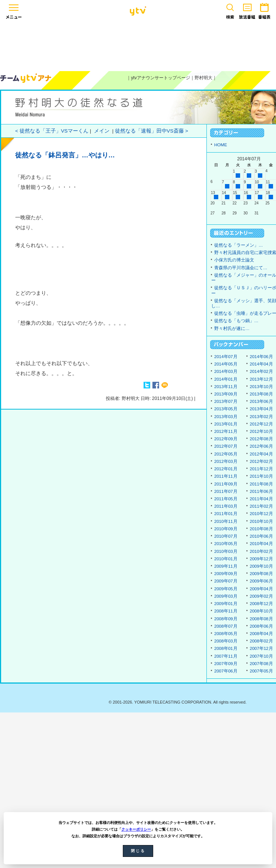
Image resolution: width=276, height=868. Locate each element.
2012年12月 (261, 424)
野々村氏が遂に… (232, 328)
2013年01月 (226, 424)
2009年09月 (226, 574)
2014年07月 (226, 357)
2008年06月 (261, 626)
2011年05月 (226, 499)
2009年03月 (226, 596)
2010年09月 (226, 529)
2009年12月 (261, 559)
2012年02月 (261, 461)
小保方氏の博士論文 (234, 260)
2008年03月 (226, 641)
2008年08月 (261, 619)
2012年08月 (261, 439)
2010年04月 (261, 544)
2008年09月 (226, 619)
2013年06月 (261, 401)
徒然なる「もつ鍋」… (236, 321)
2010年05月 (226, 544)
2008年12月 (261, 604)
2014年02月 (261, 371)
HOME (221, 145)
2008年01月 (226, 648)
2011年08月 (261, 484)
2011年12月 (261, 469)
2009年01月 (226, 604)
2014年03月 (226, 371)
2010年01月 (226, 559)
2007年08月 (261, 664)
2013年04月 (261, 409)
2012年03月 (226, 461)
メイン (102, 131)
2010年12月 (261, 514)
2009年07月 (226, 581)
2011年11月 (226, 476)
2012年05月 (226, 454)
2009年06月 (261, 581)
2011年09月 (226, 484)
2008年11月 (226, 611)
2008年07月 (226, 626)
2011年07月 (226, 491)
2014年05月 (226, 364)
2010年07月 (226, 536)
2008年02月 (261, 641)
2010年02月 (261, 551)
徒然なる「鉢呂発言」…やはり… (65, 155)
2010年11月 (226, 521)
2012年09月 (226, 439)
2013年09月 (226, 394)
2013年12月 (261, 379)
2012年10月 (261, 431)
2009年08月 (261, 574)
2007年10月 (261, 656)
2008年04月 (261, 634)
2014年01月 (226, 379)
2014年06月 (261, 357)
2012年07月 (226, 446)
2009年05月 (226, 589)
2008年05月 (226, 634)
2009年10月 (261, 566)
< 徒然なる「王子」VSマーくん (52, 131)
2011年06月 (261, 491)
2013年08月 (261, 394)
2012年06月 (261, 446)
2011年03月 (226, 506)
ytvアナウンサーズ (26, 78)
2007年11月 (226, 656)
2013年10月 (261, 387)
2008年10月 (261, 611)
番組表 (264, 10)
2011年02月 (261, 506)
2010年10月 (261, 521)
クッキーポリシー (136, 829)
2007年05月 (261, 671)
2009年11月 (226, 566)
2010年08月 (261, 529)
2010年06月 (261, 536)
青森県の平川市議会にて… (241, 268)
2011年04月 (261, 499)
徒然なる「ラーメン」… (239, 245)
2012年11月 (226, 431)
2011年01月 (226, 514)
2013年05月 (226, 409)
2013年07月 (226, 401)
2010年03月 (226, 551)
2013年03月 (226, 417)
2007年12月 (261, 648)
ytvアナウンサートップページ (161, 78)
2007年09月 (226, 664)
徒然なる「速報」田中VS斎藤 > (152, 131)
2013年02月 (261, 417)
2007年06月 (226, 671)
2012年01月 (226, 469)
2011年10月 (261, 476)
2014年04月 (261, 364)
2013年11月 (226, 387)
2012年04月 (261, 454)
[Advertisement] (138, 45)
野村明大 (203, 78)
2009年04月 (261, 589)
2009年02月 (261, 596)
